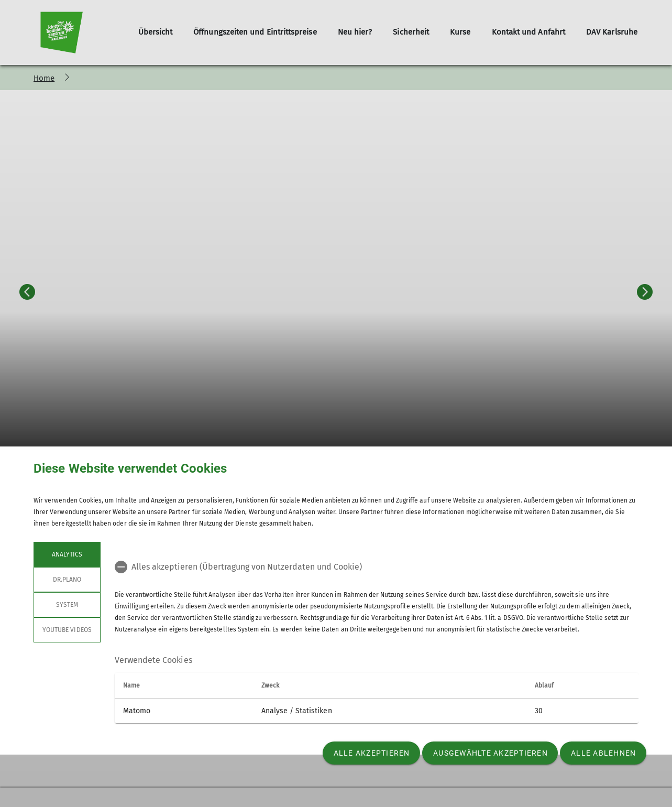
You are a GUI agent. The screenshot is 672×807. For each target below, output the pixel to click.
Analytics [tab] (67, 554)
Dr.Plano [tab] (67, 580)
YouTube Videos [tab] (67, 630)
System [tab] (67, 605)
